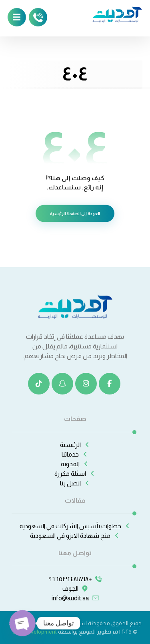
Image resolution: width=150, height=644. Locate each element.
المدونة (75, 464)
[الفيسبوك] (110, 384)
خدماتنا (75, 454)
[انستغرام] (86, 384)
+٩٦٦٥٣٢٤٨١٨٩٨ (75, 579)
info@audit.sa (75, 598)
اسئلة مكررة (75, 474)
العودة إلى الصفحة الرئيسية (75, 214)
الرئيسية (75, 445)
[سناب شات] (62, 384)
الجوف (75, 589)
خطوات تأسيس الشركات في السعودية (75, 526)
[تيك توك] (39, 384)
